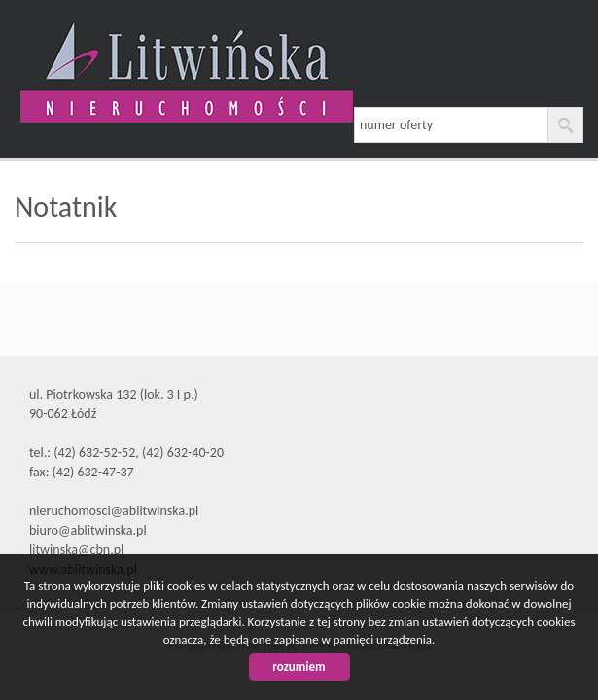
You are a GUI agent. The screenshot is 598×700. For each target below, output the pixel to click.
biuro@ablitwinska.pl (88, 530)
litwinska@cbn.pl (76, 550)
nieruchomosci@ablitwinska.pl (114, 511)
